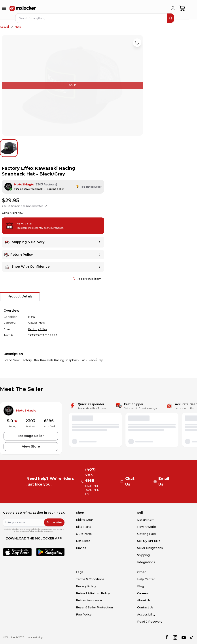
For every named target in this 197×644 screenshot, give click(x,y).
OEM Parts (84, 534)
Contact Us (145, 607)
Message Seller (31, 436)
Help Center (146, 579)
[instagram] (175, 637)
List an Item (146, 520)
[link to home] (23, 8)
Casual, (33, 323)
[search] (170, 18)
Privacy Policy (86, 586)
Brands (81, 548)
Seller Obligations (150, 548)
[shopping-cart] (182, 8)
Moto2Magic (24, 184)
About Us (144, 600)
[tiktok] (192, 637)
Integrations (146, 562)
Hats (18, 27)
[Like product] (137, 43)
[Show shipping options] (46, 206)
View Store (31, 446)
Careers (143, 593)
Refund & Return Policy (93, 593)
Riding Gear (84, 520)
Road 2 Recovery (150, 622)
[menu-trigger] (4, 8)
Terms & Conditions (90, 579)
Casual (4, 27)
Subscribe (54, 522)
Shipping (143, 555)
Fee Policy (84, 614)
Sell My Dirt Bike (149, 541)
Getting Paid (146, 534)
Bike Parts (84, 527)
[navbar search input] (91, 18)
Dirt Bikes (83, 541)
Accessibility (146, 614)
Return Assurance (89, 600)
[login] (173, 8)
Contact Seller (55, 189)
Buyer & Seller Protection (94, 607)
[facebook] (167, 637)
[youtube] (184, 637)
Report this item (87, 279)
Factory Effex (38, 329)
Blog (141, 586)
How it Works (147, 527)
